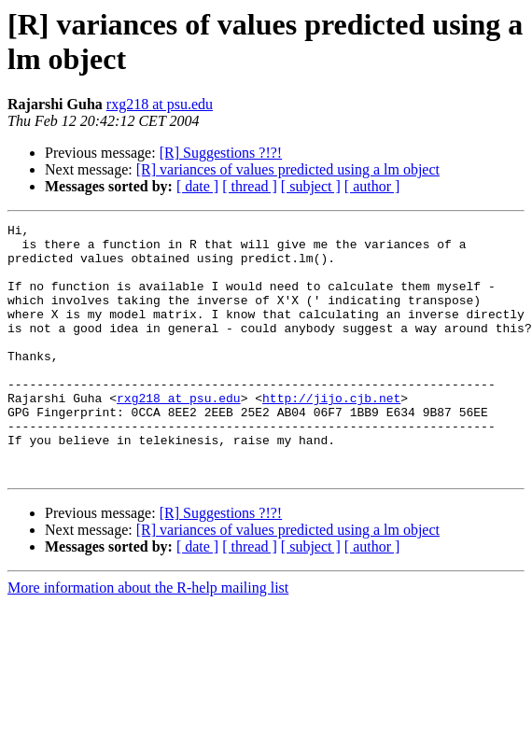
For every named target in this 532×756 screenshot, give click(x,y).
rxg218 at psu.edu (160, 104)
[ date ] (197, 186)
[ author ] (372, 186)
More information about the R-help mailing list (148, 638)
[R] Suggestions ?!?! (221, 153)
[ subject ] (311, 186)
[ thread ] (250, 186)
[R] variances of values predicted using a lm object (288, 169)
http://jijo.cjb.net (331, 434)
